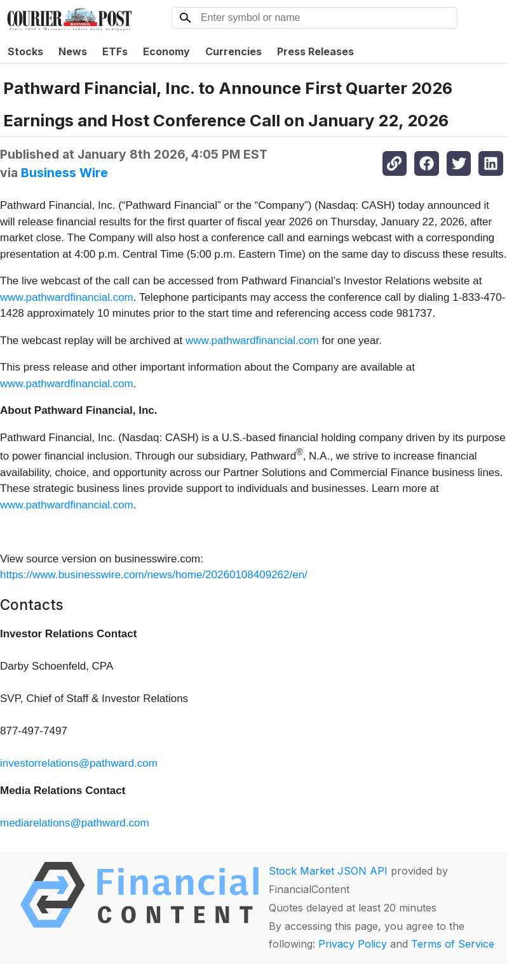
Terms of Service (453, 944)
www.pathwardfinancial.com (67, 297)
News (73, 51)
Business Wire (64, 173)
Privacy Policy (353, 944)
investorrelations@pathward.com (79, 763)
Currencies (233, 51)
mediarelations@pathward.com (75, 823)
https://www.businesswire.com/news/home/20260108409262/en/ (154, 575)
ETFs (115, 51)
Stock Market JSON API (328, 871)
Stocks (25, 51)
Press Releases (315, 51)
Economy (166, 51)
